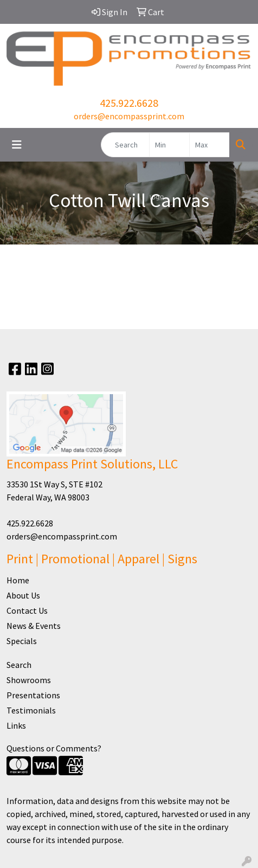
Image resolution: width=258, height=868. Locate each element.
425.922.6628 (129, 103)
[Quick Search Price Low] (169, 145)
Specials (22, 641)
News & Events (34, 626)
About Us (23, 595)
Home (18, 580)
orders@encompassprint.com (129, 116)
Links (16, 725)
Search (19, 665)
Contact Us (27, 610)
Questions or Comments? (54, 748)
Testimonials (31, 710)
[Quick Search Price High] (209, 145)
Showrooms (29, 680)
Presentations (33, 695)
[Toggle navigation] (17, 145)
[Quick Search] (125, 145)
